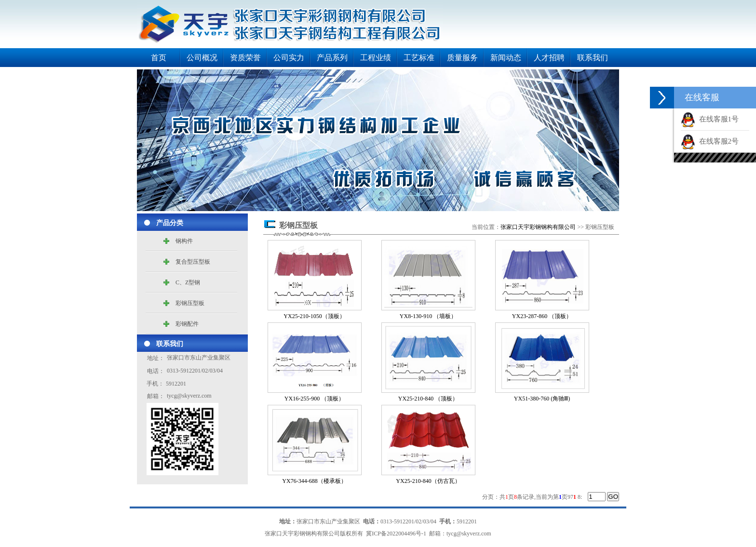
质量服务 (462, 58)
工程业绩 (376, 58)
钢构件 (184, 241)
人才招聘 (549, 58)
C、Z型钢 (188, 282)
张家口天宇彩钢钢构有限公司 (538, 227)
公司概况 (202, 58)
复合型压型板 (193, 262)
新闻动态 (506, 58)
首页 (159, 58)
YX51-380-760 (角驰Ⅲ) (542, 399)
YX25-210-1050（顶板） (314, 316)
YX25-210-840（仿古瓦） (428, 481)
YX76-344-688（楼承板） (314, 481)
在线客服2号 (710, 141)
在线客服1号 (710, 119)
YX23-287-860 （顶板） (542, 316)
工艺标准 (419, 58)
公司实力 (289, 58)
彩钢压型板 (190, 303)
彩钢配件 (187, 324)
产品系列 (332, 58)
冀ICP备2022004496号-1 (396, 534)
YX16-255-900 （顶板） (314, 399)
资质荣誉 (245, 58)
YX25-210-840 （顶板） (428, 399)
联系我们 (593, 58)
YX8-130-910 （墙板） (428, 316)
